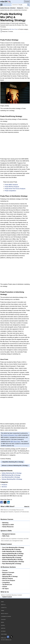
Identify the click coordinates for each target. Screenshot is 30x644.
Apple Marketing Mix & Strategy (12, 558)
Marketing (5, 523)
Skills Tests (6, 536)
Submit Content (7, 597)
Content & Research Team (10, 435)
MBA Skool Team (13, 29)
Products (4, 485)
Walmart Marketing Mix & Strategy (12, 556)
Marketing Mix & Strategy (10, 576)
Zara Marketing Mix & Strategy (11, 477)
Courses (27, 2)
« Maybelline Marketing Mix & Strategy (12, 462)
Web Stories (4, 634)
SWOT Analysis (7, 575)
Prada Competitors (10, 191)
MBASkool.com (8, 640)
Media (2, 622)
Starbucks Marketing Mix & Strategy (13, 562)
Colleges (3, 619)
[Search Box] (19, 5)
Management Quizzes (9, 534)
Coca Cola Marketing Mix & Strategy (13, 548)
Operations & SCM (8, 525)
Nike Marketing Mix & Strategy (11, 549)
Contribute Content (6, 616)
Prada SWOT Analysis (11, 185)
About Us (27, 506)
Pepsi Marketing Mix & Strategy (12, 564)
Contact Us (4, 608)
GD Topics (5, 589)
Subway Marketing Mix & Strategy (12, 479)
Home (2, 602)
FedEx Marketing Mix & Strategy (12, 552)
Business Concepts (8, 572)
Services (4, 487)
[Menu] (2, 5)
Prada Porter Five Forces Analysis (15, 189)
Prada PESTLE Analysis (12, 187)
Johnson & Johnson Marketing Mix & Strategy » (15, 465)
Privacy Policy (5, 614)
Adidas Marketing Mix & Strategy (12, 473)
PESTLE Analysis (8, 579)
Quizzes (3, 625)
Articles (5, 587)
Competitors (6, 583)
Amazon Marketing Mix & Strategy (12, 560)
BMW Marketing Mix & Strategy (11, 475)
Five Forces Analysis (9, 580)
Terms (3, 611)
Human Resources (8, 527)
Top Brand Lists (7, 585)
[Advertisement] (15, 36)
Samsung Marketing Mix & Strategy (13, 554)
